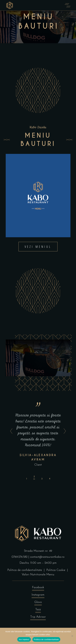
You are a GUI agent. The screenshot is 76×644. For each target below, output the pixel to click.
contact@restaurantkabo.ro (47, 557)
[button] (27, 478)
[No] (72, 636)
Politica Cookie (56, 570)
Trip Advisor (38, 618)
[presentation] (10, 431)
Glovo (38, 603)
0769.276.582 (20, 557)
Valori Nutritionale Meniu (38, 575)
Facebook (38, 588)
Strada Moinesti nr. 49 (38, 551)
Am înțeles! (24, 639)
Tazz (38, 610)
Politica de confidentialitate (25, 570)
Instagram (38, 596)
